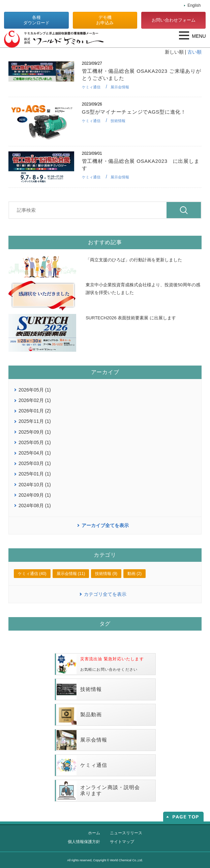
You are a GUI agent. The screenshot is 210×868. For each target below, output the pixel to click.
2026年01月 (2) (35, 411)
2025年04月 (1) (35, 453)
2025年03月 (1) (35, 463)
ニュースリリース (126, 833)
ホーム (94, 833)
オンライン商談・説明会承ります (98, 791)
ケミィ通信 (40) (32, 574)
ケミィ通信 (91, 87)
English (194, 5)
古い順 (194, 52)
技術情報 (118, 121)
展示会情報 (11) (71, 574)
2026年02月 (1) (35, 400)
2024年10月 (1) (35, 485)
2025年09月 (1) (35, 432)
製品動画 (79, 715)
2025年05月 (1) (35, 442)
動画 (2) (134, 574)
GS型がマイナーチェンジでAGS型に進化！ (134, 112)
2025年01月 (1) (35, 474)
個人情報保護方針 (84, 842)
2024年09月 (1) (35, 495)
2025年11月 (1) (35, 421)
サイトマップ (122, 842)
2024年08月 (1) (35, 505)
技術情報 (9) (106, 574)
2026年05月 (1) (35, 390)
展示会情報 (120, 87)
